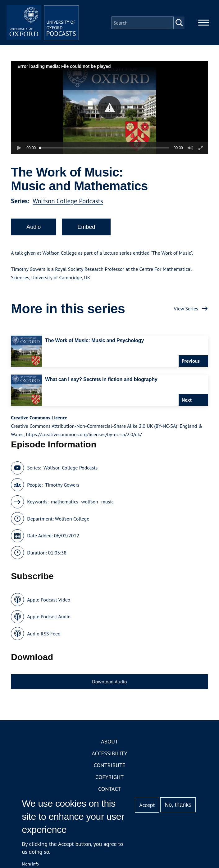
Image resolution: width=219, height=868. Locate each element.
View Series (186, 309)
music (107, 503)
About (109, 742)
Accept (147, 805)
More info (31, 864)
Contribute (109, 766)
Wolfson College (72, 520)
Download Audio (109, 683)
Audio (34, 228)
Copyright (109, 778)
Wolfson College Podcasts (68, 202)
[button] (109, 108)
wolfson (90, 503)
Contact (109, 790)
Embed (86, 228)
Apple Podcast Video (49, 601)
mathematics (65, 503)
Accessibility (109, 754)
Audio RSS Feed (44, 634)
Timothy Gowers (62, 486)
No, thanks (178, 805)
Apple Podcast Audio (49, 618)
